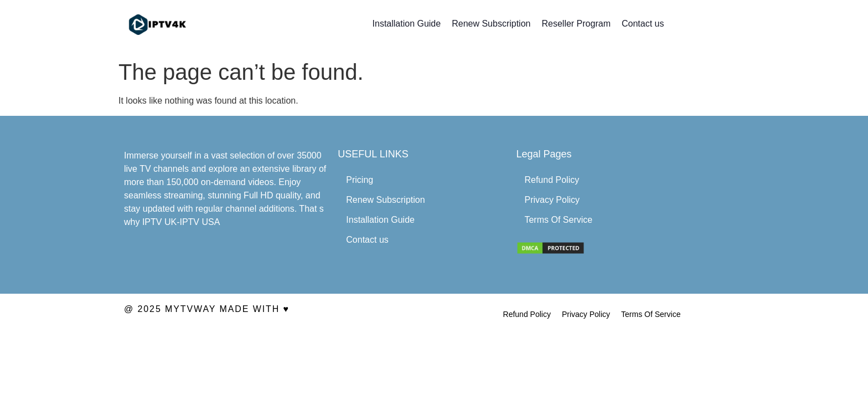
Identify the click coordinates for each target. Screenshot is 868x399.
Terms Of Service (558, 220)
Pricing (360, 180)
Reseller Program (576, 24)
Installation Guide (407, 24)
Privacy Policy (552, 200)
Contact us (643, 24)
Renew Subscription (491, 24)
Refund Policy (552, 180)
